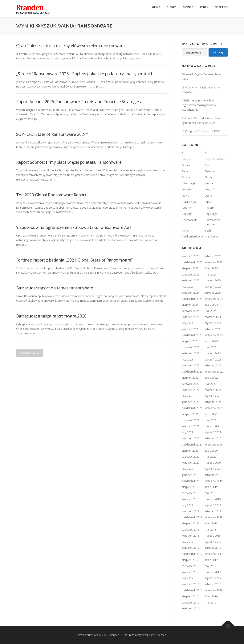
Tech (208, 230)
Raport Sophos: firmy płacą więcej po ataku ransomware (69, 162)
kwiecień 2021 (191, 426)
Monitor (187, 189)
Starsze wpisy (30, 353)
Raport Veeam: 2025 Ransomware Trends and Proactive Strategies (78, 101)
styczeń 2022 (213, 396)
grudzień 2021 (191, 402)
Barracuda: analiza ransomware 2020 (51, 316)
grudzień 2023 (191, 329)
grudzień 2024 (191, 293)
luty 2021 (187, 432)
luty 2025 (187, 286)
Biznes (172, 7)
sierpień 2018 (190, 523)
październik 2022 (192, 371)
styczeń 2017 (213, 578)
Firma (208, 177)
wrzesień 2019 (214, 481)
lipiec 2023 (211, 341)
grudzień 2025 (191, 256)
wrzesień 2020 (214, 444)
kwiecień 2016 (191, 608)
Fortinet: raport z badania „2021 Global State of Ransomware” (74, 260)
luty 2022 (187, 396)
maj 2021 (211, 420)
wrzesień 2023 (214, 335)
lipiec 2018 (211, 523)
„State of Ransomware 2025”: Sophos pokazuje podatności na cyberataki (84, 74)
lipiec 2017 (211, 560)
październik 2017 (192, 554)
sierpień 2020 (190, 451)
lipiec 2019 (211, 487)
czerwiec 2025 (191, 274)
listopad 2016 (213, 584)
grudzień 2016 (191, 584)
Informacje (189, 183)
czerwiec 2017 (191, 566)
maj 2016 (211, 602)
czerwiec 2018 (191, 529)
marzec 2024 (213, 317)
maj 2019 (211, 493)
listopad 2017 (213, 548)
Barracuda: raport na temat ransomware (55, 288)
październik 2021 (192, 408)
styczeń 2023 (213, 359)
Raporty (210, 208)
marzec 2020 (213, 463)
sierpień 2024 (190, 305)
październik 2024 (192, 299)
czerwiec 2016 (191, 602)
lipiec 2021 (211, 414)
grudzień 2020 (191, 438)
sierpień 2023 (190, 341)
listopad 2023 (213, 329)
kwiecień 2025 (191, 280)
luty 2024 (187, 323)
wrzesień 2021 (214, 408)
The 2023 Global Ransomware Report (51, 195)
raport (209, 202)
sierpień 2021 (190, 414)
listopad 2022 (213, 365)
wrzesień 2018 (214, 517)
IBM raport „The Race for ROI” (201, 131)
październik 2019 (192, 481)
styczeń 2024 (213, 323)
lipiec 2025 (211, 268)
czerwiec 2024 (191, 311)
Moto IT (210, 189)
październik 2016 (192, 590)
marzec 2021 (213, 426)
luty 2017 (187, 578)
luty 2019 (187, 505)
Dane (185, 171)
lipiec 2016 (211, 596)
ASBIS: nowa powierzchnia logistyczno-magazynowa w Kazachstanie (199, 105)
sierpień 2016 (190, 596)
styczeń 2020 (213, 469)
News (156, 7)
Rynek (204, 7)
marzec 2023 (213, 353)
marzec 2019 (213, 499)
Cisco (208, 165)
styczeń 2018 (213, 542)
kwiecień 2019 (191, 499)
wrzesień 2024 (214, 299)
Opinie (209, 196)
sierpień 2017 (190, 560)
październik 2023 (192, 335)
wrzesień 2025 (214, 262)
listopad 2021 (213, 402)
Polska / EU (189, 202)
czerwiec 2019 (191, 493)
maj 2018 (211, 529)
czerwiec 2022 (191, 384)
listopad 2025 (213, 256)
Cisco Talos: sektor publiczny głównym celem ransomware (70, 45)
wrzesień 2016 (214, 590)
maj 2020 (211, 456)
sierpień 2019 (190, 487)
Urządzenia (212, 236)
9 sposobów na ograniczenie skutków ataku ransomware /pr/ (74, 227)
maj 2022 (211, 384)
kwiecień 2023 (191, 353)
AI (183, 153)
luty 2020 (187, 469)
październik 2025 (192, 262)
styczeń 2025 (213, 286)
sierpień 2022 (190, 378)
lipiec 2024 (211, 305)
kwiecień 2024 (191, 317)
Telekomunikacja (192, 236)
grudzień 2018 (191, 511)
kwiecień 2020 (191, 463)
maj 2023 (211, 347)
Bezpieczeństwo (215, 159)
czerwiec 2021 (191, 420)
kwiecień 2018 (191, 536)
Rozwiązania (190, 220)
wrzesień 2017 (214, 554)
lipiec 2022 (211, 378)
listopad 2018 (213, 511)
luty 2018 (187, 542)
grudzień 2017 (191, 548)
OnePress (128, 635)
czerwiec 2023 (191, 347)
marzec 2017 (213, 572)
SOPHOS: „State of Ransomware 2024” (52, 134)
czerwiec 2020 (191, 456)
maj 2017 (211, 566)
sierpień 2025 (190, 268)
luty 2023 (187, 359)
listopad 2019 (213, 475)
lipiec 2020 (211, 451)
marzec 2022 (213, 390)
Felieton (221, 7)
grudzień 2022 (191, 365)
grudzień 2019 (191, 475)
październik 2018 (192, 517)
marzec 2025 (213, 280)
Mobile (188, 7)
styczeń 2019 (213, 505)
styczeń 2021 (213, 432)
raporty (186, 208)
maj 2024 (211, 311)
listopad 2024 (213, 293)
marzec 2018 (213, 536)
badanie (187, 159)
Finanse (187, 177)
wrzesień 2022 (214, 371)
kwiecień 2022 (191, 390)
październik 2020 (192, 444)
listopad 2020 (213, 438)
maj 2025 (211, 274)
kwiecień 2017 (191, 572)
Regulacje (211, 214)
